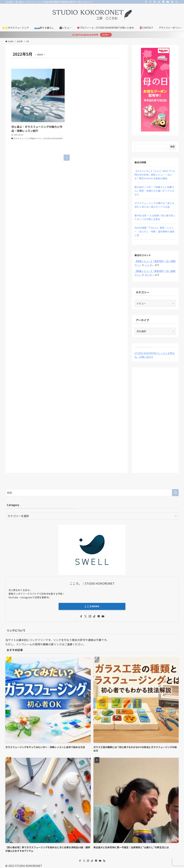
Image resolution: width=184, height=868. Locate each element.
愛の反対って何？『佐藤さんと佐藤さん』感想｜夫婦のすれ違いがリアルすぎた (154, 191)
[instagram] (155, 2)
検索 (172, 147)
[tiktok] (159, 2)
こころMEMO (92, 606)
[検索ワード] (92, 493)
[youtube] (168, 2)
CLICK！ (106, 35)
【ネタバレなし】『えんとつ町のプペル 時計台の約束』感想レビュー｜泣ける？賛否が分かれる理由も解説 (155, 175)
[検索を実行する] (175, 493)
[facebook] (146, 2)
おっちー (150, 275)
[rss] (172, 2)
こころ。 (150, 265)
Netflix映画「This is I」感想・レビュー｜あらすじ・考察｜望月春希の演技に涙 (154, 231)
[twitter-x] (150, 2)
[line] (163, 2)
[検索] (176, 2)
